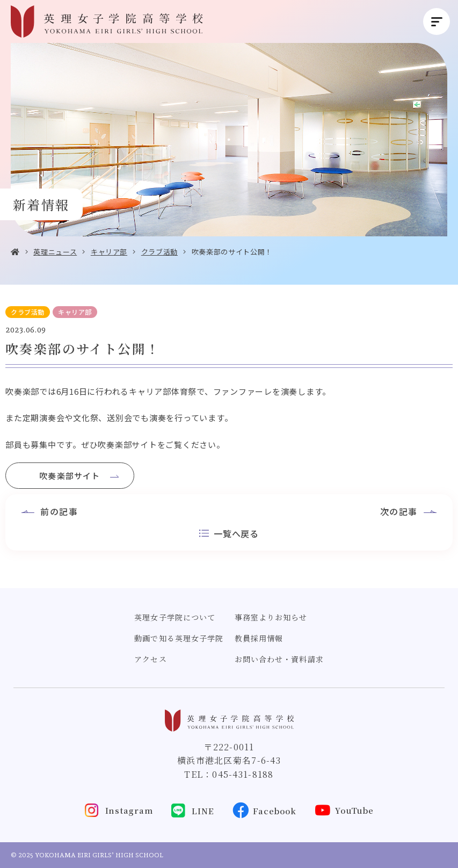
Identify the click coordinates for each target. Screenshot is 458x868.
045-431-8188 (243, 774)
